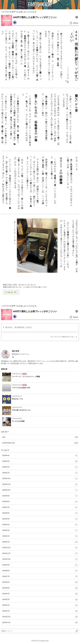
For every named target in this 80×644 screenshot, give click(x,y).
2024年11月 (40, 554)
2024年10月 (40, 560)
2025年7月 (40, 508)
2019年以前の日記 (40, 444)
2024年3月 (40, 600)
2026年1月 (40, 474)
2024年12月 (40, 548)
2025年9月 (40, 497)
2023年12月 (40, 618)
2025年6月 (40, 514)
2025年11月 (40, 485)
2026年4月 (40, 456)
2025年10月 (40, 491)
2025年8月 (40, 502)
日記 (40, 438)
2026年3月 (40, 462)
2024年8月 (40, 571)
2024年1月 (40, 612)
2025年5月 (40, 520)
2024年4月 (40, 595)
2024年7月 (40, 577)
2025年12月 (40, 479)
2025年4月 (40, 525)
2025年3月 (40, 531)
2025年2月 (40, 537)
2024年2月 (40, 606)
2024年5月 (40, 589)
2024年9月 (40, 566)
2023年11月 (40, 623)
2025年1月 (40, 543)
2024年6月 (40, 583)
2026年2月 (40, 468)
